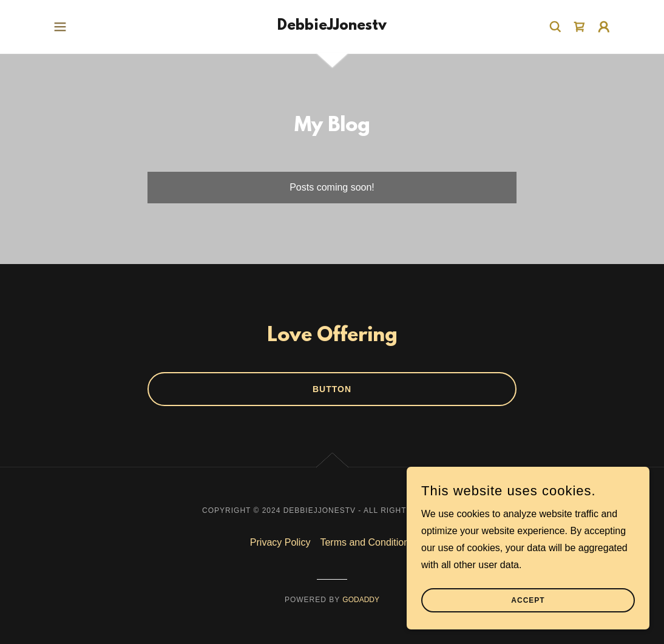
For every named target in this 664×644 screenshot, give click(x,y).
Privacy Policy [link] (280, 542)
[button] (60, 27)
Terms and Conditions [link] (367, 542)
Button (332, 389)
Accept (528, 617)
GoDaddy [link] (361, 600)
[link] (332, 26)
